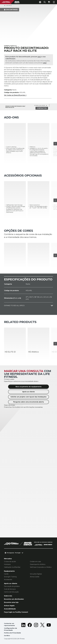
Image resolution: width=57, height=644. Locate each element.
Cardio (6, 574)
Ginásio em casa (35, 562)
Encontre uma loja (11, 602)
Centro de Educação (11, 592)
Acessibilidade (10, 609)
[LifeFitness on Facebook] (30, 630)
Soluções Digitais (36, 574)
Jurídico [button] (7, 636)
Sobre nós (8, 596)
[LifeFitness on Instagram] (36, 630)
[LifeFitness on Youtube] (49, 630)
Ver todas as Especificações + (15, 95)
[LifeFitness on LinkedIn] (23, 630)
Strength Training (10, 577)
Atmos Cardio (35, 577)
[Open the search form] (45, 2)
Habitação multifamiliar (12, 567)
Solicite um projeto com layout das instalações (28, 397)
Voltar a (8, 6)
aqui (39, 57)
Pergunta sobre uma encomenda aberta (28, 402)
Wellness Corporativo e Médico (41, 567)
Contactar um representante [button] (9, 624)
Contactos (42, 108)
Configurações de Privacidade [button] (11, 629)
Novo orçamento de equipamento (29, 387)
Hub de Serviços (10, 589)
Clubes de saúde (10, 562)
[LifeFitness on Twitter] (42, 630)
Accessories (8, 580)
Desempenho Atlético (38, 564)
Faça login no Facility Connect (16, 612)
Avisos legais (9, 606)
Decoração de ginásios (12, 586)
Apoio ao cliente (28, 392)
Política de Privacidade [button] (12, 633)
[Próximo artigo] (55, 144)
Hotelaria (7, 564)
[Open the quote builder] (49, 2)
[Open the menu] (54, 2)
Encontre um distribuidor (14, 599)
